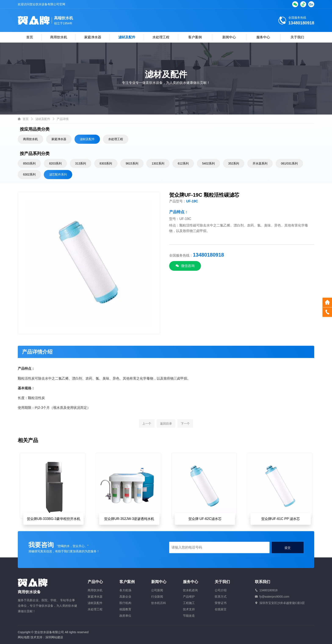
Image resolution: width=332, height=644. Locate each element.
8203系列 (55, 163)
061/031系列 (289, 163)
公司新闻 (157, 590)
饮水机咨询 (190, 590)
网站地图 (24, 637)
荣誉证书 (221, 603)
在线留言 (221, 609)
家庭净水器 (93, 37)
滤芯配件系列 (58, 174)
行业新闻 (157, 597)
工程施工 (189, 603)
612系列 (183, 163)
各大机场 (125, 590)
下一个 (185, 431)
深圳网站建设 (54, 637)
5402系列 (208, 163)
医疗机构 (125, 603)
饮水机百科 (159, 603)
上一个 (147, 431)
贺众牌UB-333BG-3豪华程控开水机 (54, 519)
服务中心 (263, 37)
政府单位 (125, 616)
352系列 (234, 163)
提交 (288, 548)
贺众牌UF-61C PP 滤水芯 (281, 519)
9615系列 (132, 163)
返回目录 (166, 431)
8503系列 (29, 163)
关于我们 (297, 37)
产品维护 (189, 597)
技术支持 (189, 609)
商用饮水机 (59, 37)
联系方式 (221, 597)
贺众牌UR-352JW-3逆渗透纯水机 (129, 519)
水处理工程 (161, 37)
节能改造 (189, 616)
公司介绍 (221, 590)
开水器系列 (260, 163)
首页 (30, 37)
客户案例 (195, 37)
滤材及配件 (127, 37)
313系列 (81, 163)
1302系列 (158, 163)
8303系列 (106, 163)
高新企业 (125, 597)
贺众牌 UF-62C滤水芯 (205, 519)
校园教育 (125, 609)
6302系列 (29, 174)
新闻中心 (229, 37)
